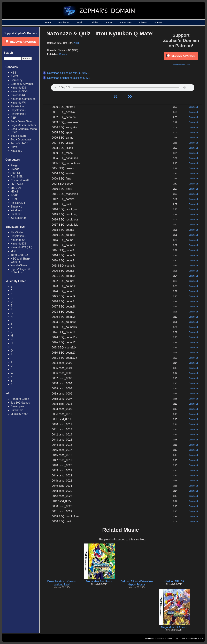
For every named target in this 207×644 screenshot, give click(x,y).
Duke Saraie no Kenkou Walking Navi (62, 583)
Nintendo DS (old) (21, 247)
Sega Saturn (18, 136)
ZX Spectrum (18, 218)
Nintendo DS (18, 88)
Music (80, 23)
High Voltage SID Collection (21, 271)
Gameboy (16, 80)
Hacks (109, 23)
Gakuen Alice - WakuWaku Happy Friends (137, 583)
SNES (14, 76)
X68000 (15, 214)
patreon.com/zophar (181, 65)
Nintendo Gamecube (23, 99)
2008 (76, 43)
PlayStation (17, 232)
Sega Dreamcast (21, 139)
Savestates (126, 23)
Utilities (94, 23)
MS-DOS (16, 188)
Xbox (14, 147)
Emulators (64, 23)
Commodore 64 (20, 180)
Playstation (17, 106)
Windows (16, 210)
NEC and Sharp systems (20, 260)
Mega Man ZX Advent (174, 627)
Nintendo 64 (18, 95)
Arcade (15, 169)
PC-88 (14, 195)
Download (193, 107)
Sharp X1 (16, 207)
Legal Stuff (185, 638)
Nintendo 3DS (19, 91)
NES (13, 73)
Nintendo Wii (18, 103)
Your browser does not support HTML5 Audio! (123, 87)
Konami (63, 54)
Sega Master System (23, 125)
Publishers (17, 410)
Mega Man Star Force (99, 581)
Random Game (20, 399)
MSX (14, 251)
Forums (159, 23)
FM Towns (17, 184)
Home (48, 23)
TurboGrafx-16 (19, 143)
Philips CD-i (18, 203)
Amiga (14, 165)
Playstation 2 (18, 110)
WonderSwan (19, 265)
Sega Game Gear (21, 121)
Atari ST (16, 173)
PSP (13, 118)
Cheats (143, 23)
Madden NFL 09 (174, 581)
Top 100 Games (20, 403)
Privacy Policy (197, 638)
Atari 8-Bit (17, 177)
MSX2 (14, 192)
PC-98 (14, 199)
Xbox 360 (16, 151)
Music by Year (19, 414)
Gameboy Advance (22, 84)
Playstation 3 (18, 114)
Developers (17, 406)
